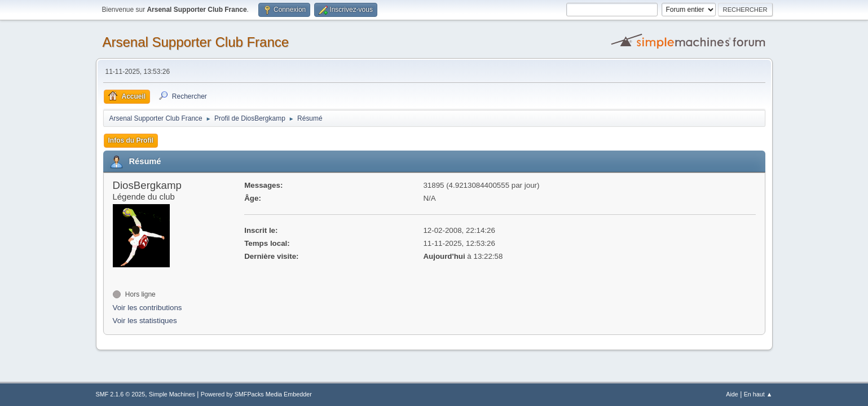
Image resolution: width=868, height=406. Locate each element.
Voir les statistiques (145, 321)
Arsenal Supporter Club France (196, 42)
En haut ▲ (758, 394)
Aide (732, 394)
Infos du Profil (131, 140)
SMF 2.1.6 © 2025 (121, 394)
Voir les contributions (147, 308)
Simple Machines (172, 394)
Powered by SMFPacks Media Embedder (256, 394)
